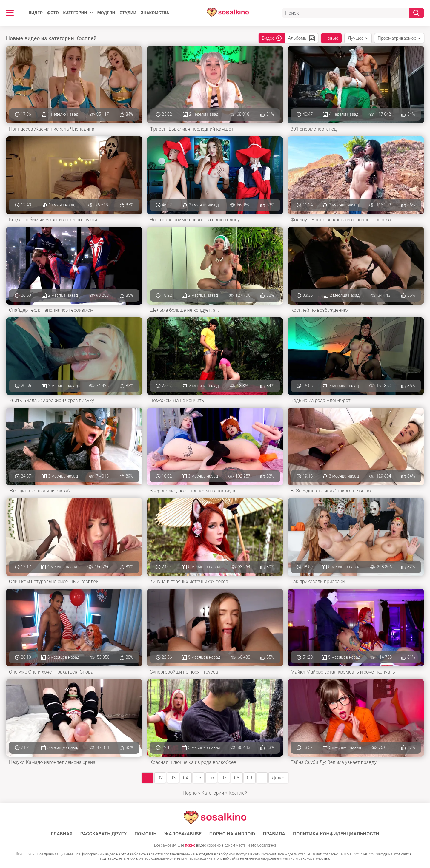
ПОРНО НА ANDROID (232, 834)
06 (211, 778)
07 (224, 778)
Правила (274, 834)
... (262, 778)
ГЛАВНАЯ (62, 834)
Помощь (145, 834)
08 (237, 778)
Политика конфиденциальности (336, 834)
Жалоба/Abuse (183, 834)
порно (190, 845)
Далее (279, 778)
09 (250, 778)
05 (199, 778)
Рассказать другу (104, 834)
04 (186, 778)
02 (160, 778)
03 (173, 778)
